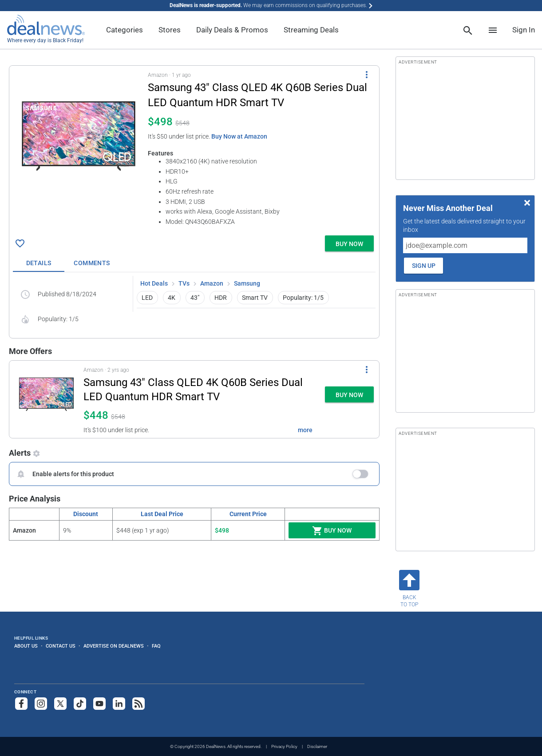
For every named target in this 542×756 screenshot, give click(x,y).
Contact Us (61, 646)
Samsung (247, 283)
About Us (26, 646)
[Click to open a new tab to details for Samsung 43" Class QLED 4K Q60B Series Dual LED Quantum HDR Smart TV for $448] (46, 399)
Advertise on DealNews (114, 646)
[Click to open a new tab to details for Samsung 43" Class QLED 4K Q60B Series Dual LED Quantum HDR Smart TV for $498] (79, 136)
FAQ (156, 646)
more (305, 430)
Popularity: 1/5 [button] (303, 298)
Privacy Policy (284, 746)
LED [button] (147, 298)
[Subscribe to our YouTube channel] (99, 704)
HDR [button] (221, 298)
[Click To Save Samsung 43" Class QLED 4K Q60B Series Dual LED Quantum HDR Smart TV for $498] (20, 243)
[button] (194, 149)
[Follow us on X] (60, 704)
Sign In (524, 30)
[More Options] (367, 75)
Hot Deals (154, 283)
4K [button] (172, 298)
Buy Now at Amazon (239, 136)
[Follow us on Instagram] (41, 704)
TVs (184, 283)
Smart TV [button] (255, 298)
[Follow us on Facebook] (21, 704)
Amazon (212, 283)
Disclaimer (317, 746)
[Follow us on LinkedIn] (119, 704)
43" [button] (195, 298)
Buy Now (332, 531)
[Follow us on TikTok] (80, 704)
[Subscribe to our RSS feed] (138, 704)
